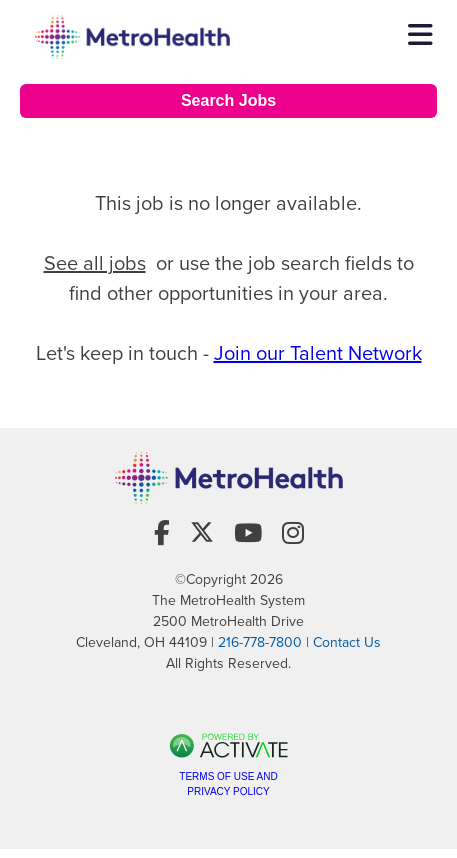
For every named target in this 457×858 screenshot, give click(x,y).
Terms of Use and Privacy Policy (228, 784)
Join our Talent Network (318, 353)
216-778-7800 (260, 642)
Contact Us (347, 642)
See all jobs (95, 263)
